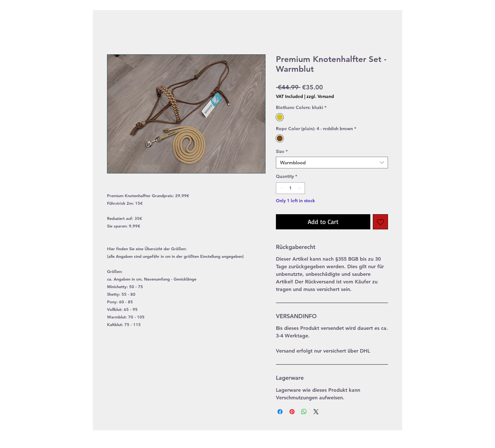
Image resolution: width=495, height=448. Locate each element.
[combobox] (332, 163)
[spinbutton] (290, 188)
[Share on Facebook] (280, 412)
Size (282, 151)
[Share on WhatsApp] (304, 412)
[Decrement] (281, 188)
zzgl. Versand (320, 96)
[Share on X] (316, 412)
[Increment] (300, 188)
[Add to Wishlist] (380, 222)
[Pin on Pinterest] (292, 412)
